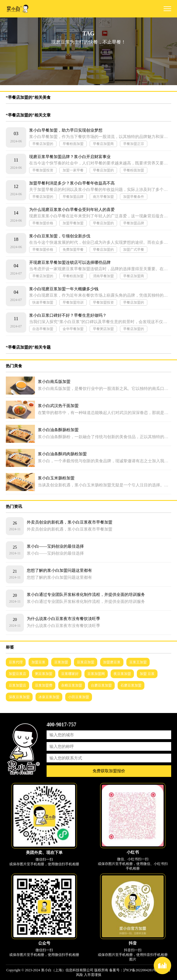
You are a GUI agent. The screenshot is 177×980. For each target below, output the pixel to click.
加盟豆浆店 (17, 674)
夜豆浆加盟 (122, 674)
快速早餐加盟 (43, 302)
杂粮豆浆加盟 (72, 685)
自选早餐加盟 (43, 329)
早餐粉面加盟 (73, 144)
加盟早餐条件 (134, 197)
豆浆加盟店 (17, 685)
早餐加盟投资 (43, 170)
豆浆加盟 (61, 662)
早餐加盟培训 (73, 302)
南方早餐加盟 (103, 197)
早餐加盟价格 (43, 223)
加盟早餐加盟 (73, 223)
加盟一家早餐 (73, 170)
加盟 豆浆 (147, 674)
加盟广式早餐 (134, 250)
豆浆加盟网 (96, 674)
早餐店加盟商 (103, 144)
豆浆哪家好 (70, 674)
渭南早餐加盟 (103, 276)
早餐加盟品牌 (73, 197)
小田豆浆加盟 (79, 697)
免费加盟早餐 (73, 250)
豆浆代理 (16, 662)
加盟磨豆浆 (112, 662)
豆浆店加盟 (86, 662)
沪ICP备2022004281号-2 (141, 970)
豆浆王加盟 (138, 662)
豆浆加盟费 (44, 685)
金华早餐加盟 (73, 329)
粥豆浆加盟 (44, 674)
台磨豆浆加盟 (101, 685)
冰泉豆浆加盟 (49, 697)
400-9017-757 (61, 725)
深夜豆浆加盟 (19, 697)
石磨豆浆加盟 (131, 685)
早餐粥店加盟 (103, 329)
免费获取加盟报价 (109, 771)
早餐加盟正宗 (134, 144)
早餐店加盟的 (43, 144)
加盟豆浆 (38, 662)
